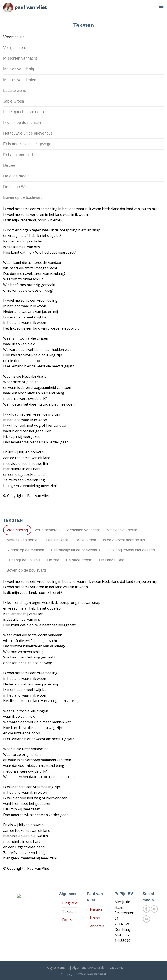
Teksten (69, 911)
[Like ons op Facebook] (146, 909)
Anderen (97, 926)
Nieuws (96, 909)
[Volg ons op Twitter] (154, 909)
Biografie (70, 903)
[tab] (83, 37)
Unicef (95, 918)
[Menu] (161, 8)
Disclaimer (117, 967)
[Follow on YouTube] (146, 919)
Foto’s (67, 920)
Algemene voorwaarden (89, 967)
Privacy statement (56, 967)
